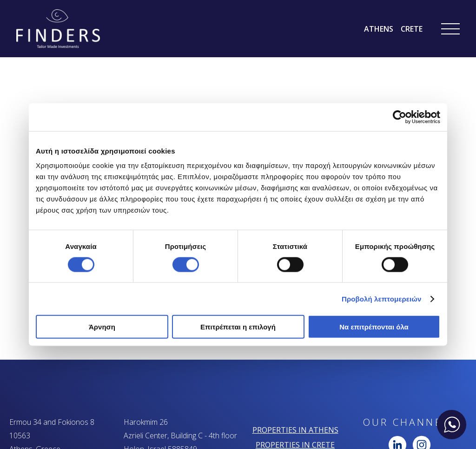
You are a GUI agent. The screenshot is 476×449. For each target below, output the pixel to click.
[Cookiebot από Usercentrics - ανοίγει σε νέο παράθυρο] (400, 117)
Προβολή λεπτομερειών (382, 298)
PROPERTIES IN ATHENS (295, 430)
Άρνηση (102, 327)
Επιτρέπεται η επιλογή (238, 327)
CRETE (412, 29)
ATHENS (379, 29)
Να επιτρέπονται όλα (374, 327)
